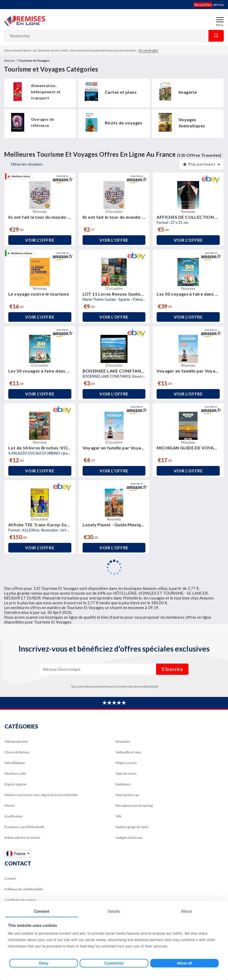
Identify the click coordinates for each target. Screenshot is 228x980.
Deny (44, 963)
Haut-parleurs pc (127, 795)
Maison (9, 60)
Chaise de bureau (17, 752)
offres (209, 5)
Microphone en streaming (134, 805)
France (16, 854)
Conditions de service (20, 900)
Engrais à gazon (16, 784)
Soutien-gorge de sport (132, 827)
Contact (10, 878)
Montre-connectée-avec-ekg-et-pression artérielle (41, 795)
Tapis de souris (126, 773)
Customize (114, 963)
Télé (119, 816)
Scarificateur (14, 816)
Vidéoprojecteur (16, 741)
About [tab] (186, 911)
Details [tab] (114, 911)
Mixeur (10, 805)
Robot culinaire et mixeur (22, 838)
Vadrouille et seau (128, 752)
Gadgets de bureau (129, 838)
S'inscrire (172, 669)
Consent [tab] (42, 911)
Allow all (184, 963)
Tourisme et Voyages (34, 60)
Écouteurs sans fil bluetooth (24, 827)
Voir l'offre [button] (40, 240)
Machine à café (15, 773)
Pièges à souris (126, 763)
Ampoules (123, 741)
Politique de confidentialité (24, 889)
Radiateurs (123, 784)
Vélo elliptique (15, 763)
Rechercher (216, 36)
